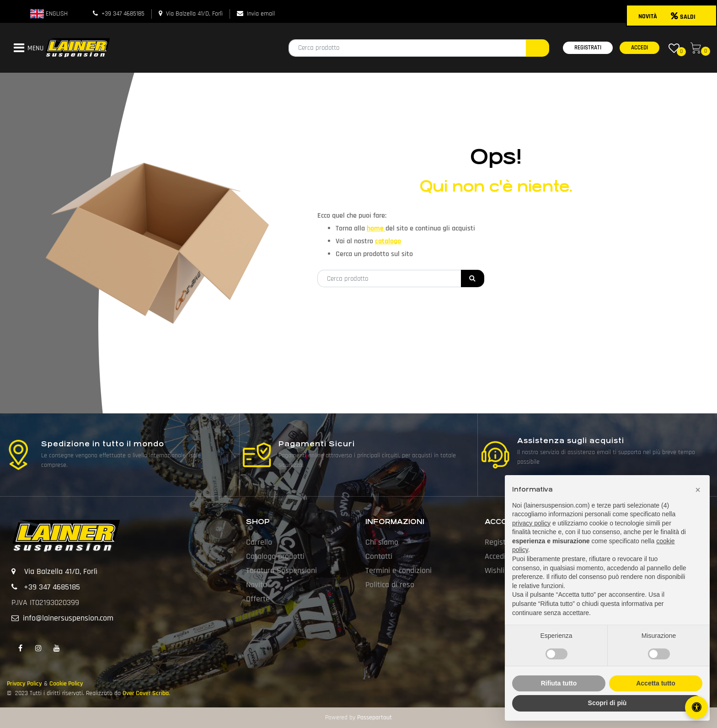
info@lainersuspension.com (68, 618)
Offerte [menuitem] (258, 599)
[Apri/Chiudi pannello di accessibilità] (696, 707)
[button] (538, 48)
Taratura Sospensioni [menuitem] (281, 570)
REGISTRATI (588, 48)
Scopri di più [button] (607, 703)
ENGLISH (49, 14)
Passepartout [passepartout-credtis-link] (375, 717)
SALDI (683, 17)
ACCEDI (639, 48)
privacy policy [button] (531, 523)
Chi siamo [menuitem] (382, 542)
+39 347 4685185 (123, 14)
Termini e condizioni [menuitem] (399, 570)
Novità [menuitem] (257, 585)
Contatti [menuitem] (379, 556)
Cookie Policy (66, 684)
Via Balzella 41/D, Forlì (194, 14)
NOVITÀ (648, 16)
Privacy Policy (24, 684)
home (376, 228)
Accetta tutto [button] (656, 683)
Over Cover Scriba (146, 693)
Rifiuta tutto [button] (559, 683)
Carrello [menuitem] (259, 542)
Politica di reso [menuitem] (390, 585)
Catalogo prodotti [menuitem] (275, 556)
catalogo (388, 241)
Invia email (261, 14)
